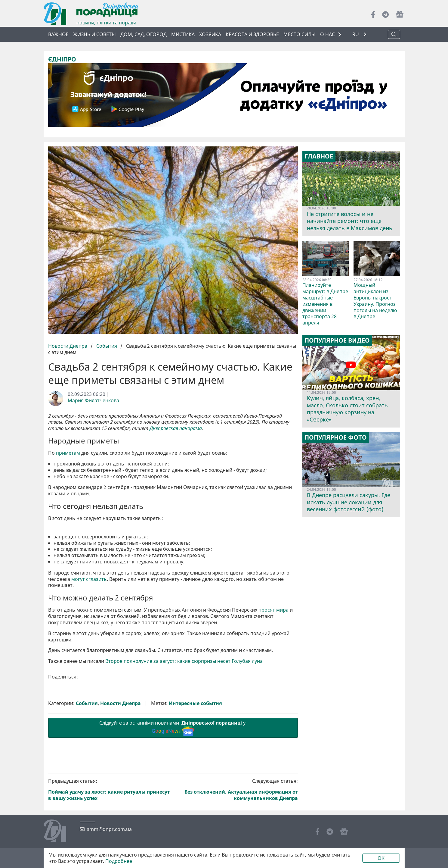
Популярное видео (337, 340)
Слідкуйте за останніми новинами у (173, 829)
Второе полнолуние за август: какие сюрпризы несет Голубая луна (184, 763)
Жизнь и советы (94, 34)
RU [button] (356, 34)
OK (381, 858)
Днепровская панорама (176, 428)
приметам (68, 453)
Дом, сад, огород (144, 34)
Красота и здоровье (252, 34)
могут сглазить (89, 681)
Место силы (300, 34)
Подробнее (119, 861)
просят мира (273, 711)
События (107, 346)
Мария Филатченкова (93, 401)
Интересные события (195, 805)
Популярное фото (336, 437)
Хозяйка (210, 34)
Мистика (183, 34)
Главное (319, 156)
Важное (58, 34)
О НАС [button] (328, 34)
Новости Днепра (68, 346)
